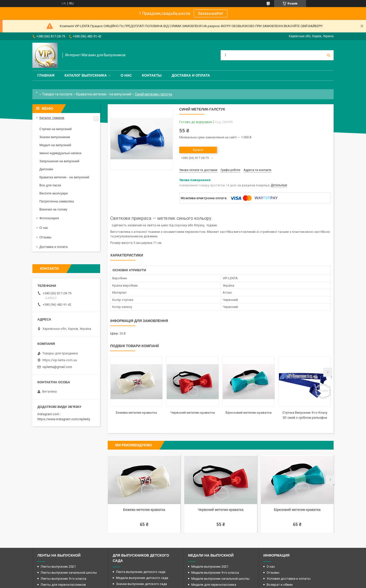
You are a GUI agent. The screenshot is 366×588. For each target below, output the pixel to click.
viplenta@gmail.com (57, 367)
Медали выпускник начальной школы (220, 579)
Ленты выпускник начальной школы (69, 573)
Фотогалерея (49, 218)
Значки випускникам (55, 137)
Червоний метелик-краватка (193, 413)
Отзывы (45, 237)
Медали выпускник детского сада (142, 578)
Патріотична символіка (57, 201)
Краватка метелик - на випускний (104, 94)
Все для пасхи (50, 185)
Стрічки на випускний (55, 129)
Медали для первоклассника (214, 585)
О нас (126, 75)
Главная (46, 75)
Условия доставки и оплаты (289, 579)
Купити (198, 150)
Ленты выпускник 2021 (58, 567)
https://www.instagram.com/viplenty (64, 419)
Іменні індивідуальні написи (60, 153)
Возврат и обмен (280, 585)
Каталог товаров (52, 118)
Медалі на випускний (55, 145)
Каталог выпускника (86, 75)
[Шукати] (329, 55)
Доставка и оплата (191, 75)
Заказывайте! (211, 13)
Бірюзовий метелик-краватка (249, 413)
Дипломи (46, 169)
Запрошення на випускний (59, 161)
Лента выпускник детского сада (141, 572)
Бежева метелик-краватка (136, 413)
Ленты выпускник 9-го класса (64, 579)
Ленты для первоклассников (63, 585)
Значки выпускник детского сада (141, 584)
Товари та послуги (57, 94)
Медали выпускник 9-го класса (215, 573)
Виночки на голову (53, 209)
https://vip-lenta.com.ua (60, 360)
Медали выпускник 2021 (210, 567)
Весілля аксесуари (53, 193)
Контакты (152, 75)
